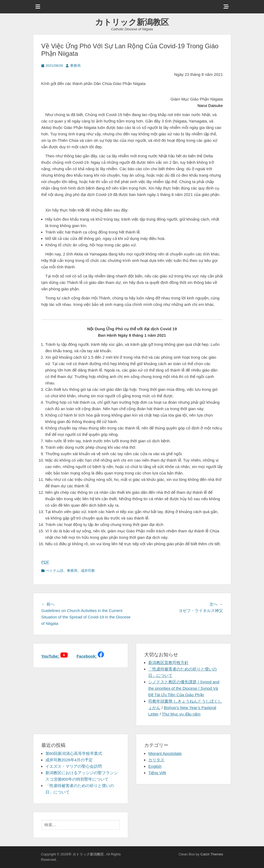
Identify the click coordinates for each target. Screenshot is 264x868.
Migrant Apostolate (165, 753)
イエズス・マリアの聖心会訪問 (74, 766)
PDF (45, 562)
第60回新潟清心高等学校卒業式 (74, 753)
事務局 (75, 66)
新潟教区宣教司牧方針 (168, 663)
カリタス (156, 760)
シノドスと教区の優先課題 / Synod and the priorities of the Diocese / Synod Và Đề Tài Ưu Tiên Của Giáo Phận (184, 688)
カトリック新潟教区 (132, 22)
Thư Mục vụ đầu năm (181, 714)
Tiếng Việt (157, 773)
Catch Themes (212, 854)
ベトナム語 (55, 571)
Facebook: (87, 656)
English (155, 766)
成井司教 (88, 571)
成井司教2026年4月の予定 (69, 760)
